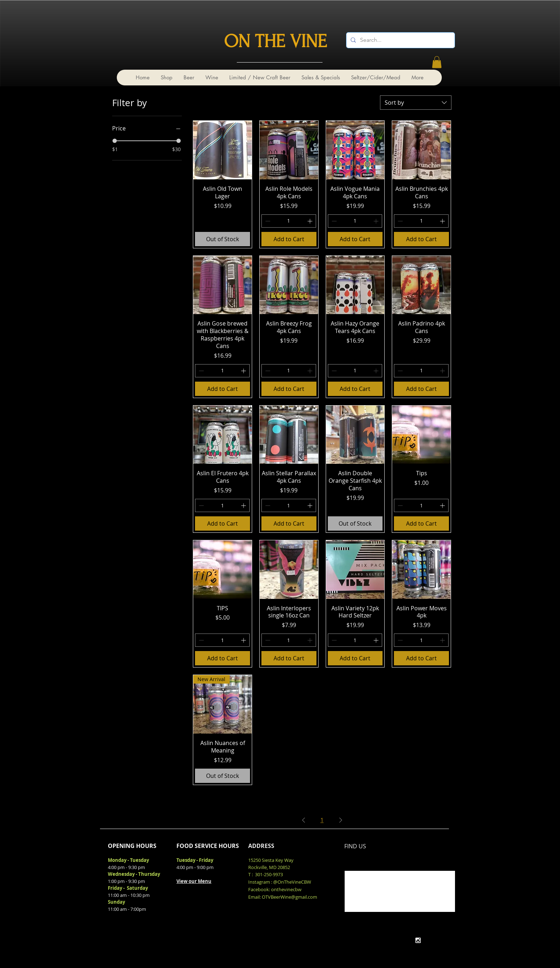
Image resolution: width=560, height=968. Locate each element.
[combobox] (416, 103)
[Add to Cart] (289, 239)
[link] (437, 62)
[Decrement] (267, 221)
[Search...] (400, 40)
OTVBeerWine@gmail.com (289, 897)
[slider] (115, 141)
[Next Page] (341, 820)
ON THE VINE (275, 41)
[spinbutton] (289, 221)
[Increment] (311, 221)
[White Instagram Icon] (418, 940)
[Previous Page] (304, 820)
